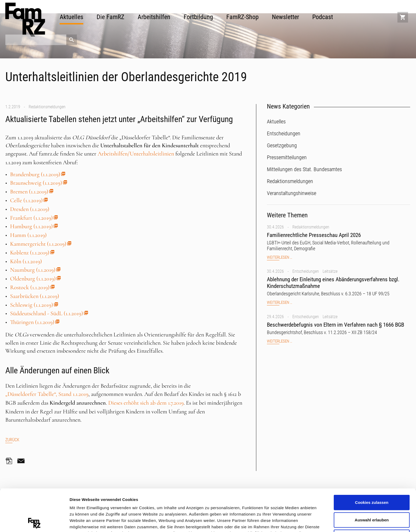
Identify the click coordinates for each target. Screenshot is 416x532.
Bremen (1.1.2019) (29, 192)
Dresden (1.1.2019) (30, 209)
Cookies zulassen (372, 460)
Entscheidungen (306, 271)
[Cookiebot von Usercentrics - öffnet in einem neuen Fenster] (34, 522)
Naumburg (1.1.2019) (33, 270)
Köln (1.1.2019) (26, 261)
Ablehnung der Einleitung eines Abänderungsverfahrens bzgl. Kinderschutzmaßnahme (333, 283)
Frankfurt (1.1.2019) (31, 218)
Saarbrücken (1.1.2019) (35, 296)
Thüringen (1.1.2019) (32, 322)
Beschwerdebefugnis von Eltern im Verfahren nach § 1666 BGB (335, 325)
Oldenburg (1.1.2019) (33, 279)
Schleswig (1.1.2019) (32, 305)
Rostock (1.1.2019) (30, 287)
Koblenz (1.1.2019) (30, 253)
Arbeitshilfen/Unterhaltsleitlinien (136, 154)
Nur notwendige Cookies (372, 495)
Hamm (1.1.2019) (28, 235)
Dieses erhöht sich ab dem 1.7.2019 (146, 403)
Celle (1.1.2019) (26, 200)
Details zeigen (282, 521)
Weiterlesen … (279, 258)
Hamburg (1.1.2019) (31, 226)
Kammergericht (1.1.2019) (38, 244)
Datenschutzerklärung (107, 504)
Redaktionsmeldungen (47, 107)
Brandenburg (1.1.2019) (35, 174)
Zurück (12, 440)
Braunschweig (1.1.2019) (36, 183)
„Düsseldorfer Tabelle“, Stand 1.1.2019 (47, 394)
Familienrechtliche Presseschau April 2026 (314, 235)
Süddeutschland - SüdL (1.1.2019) (47, 313)
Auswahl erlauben (372, 478)
